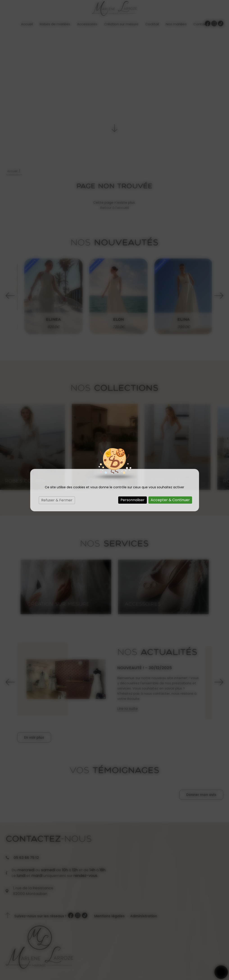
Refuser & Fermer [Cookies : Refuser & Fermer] (57, 500)
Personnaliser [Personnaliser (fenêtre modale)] (133, 500)
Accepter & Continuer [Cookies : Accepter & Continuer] (170, 500)
